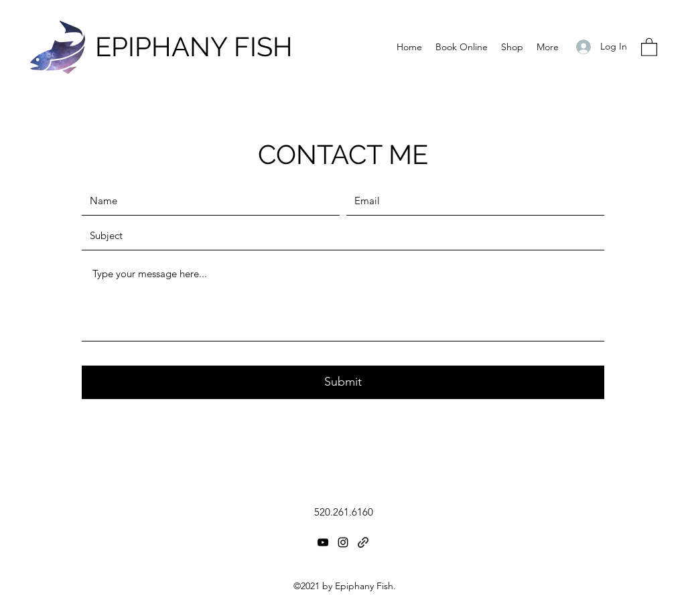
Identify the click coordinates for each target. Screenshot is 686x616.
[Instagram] (343, 542)
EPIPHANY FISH (194, 47)
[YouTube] (323, 542)
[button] (649, 47)
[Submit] (343, 382)
